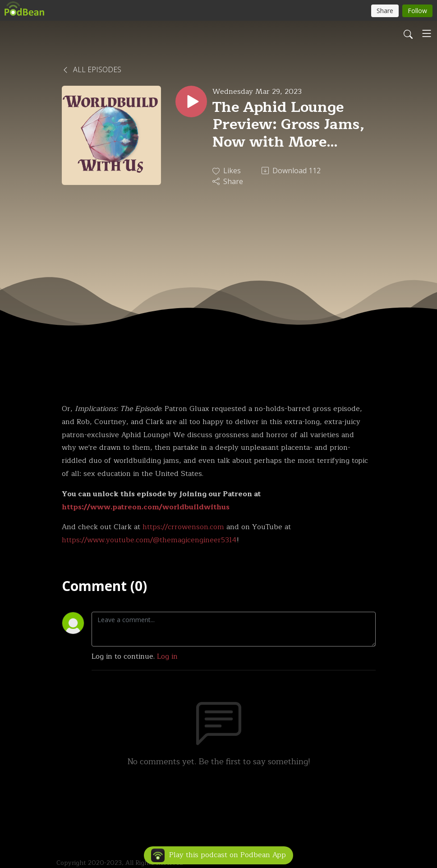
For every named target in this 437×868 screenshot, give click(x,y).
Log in (167, 656)
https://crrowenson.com (183, 527)
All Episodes (92, 69)
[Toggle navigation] (427, 33)
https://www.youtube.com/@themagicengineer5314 (149, 540)
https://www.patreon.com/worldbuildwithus (146, 507)
